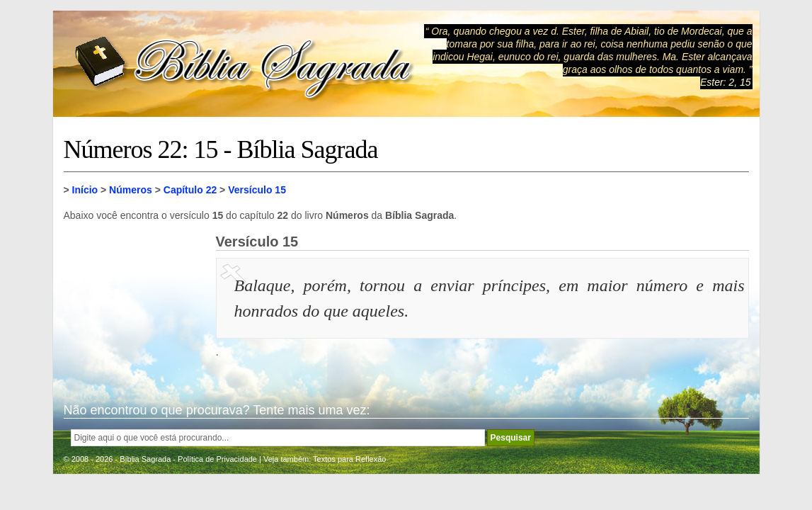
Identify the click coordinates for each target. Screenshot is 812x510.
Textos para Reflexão (349, 459)
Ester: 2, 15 (726, 82)
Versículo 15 (257, 190)
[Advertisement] (135, 305)
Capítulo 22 (190, 190)
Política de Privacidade (217, 459)
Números (131, 190)
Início (85, 190)
